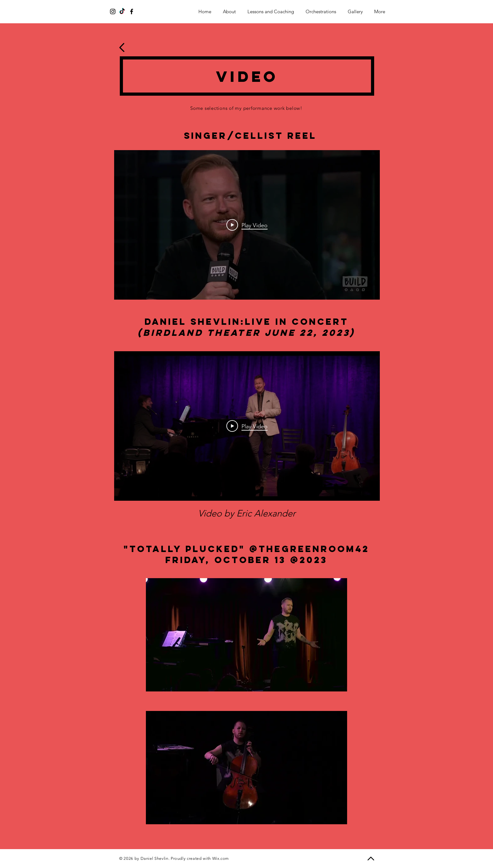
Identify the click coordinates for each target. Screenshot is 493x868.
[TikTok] (122, 11)
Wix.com (221, 858)
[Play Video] (247, 225)
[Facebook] (132, 11)
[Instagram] (113, 11)
